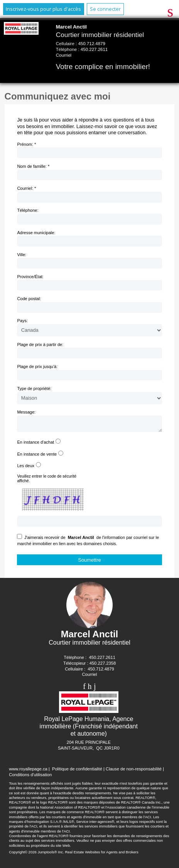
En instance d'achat (35, 444)
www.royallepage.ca (28, 771)
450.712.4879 (91, 44)
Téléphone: (28, 210)
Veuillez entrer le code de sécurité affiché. (47, 481)
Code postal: (29, 299)
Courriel (64, 55)
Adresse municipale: (36, 233)
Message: (26, 412)
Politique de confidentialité (77, 771)
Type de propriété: (34, 388)
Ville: (22, 255)
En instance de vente (37, 456)
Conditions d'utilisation (30, 777)
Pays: (22, 321)
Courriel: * (26, 188)
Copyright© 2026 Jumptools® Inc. (36, 854)
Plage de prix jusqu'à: (37, 366)
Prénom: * (26, 144)
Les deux (26, 468)
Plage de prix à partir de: (40, 344)
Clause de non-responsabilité (134, 771)
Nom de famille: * (33, 166)
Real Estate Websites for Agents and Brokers (101, 854)
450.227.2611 (94, 49)
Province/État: (30, 277)
